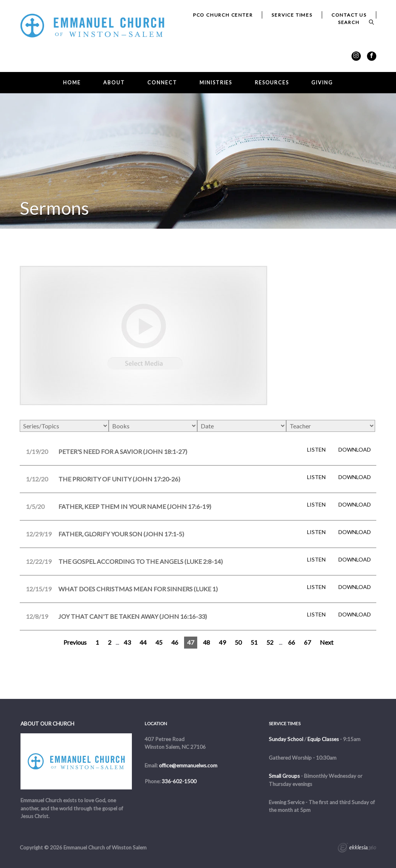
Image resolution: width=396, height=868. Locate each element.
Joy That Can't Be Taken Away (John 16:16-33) (133, 616)
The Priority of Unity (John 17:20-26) (119, 479)
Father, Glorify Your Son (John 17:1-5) (121, 534)
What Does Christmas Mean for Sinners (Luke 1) (138, 589)
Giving (322, 83)
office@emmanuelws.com (188, 765)
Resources (272, 83)
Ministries (216, 83)
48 (207, 642)
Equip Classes (323, 739)
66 (292, 642)
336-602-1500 (179, 781)
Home (72, 83)
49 (222, 642)
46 (175, 642)
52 (270, 642)
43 (127, 642)
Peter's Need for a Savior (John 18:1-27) (123, 451)
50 (238, 642)
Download (355, 450)
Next (327, 642)
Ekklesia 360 (357, 849)
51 (254, 642)
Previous (75, 642)
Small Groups (284, 776)
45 (159, 642)
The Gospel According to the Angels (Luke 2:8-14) (141, 561)
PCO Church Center (223, 15)
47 (191, 642)
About (114, 83)
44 (143, 642)
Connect (162, 83)
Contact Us (349, 15)
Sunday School (286, 739)
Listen (316, 450)
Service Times (292, 15)
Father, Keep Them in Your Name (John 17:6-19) (135, 506)
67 (307, 642)
